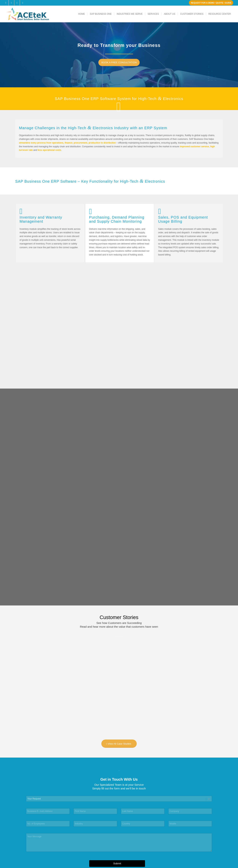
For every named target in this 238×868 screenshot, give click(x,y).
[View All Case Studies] (119, 744)
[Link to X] (11, 3)
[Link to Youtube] (23, 3)
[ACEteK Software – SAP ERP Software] (33, 14)
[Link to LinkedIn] (17, 3)
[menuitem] (82, 14)
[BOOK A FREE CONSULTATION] (120, 62)
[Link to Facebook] (6, 3)
